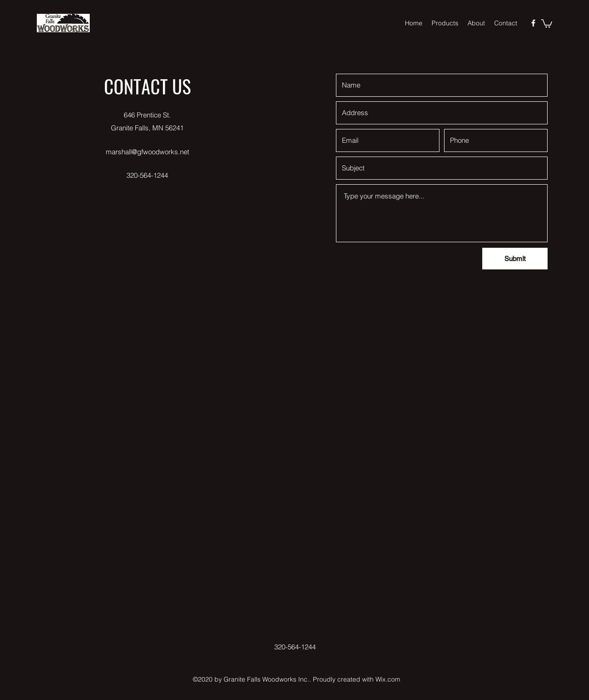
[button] (547, 23)
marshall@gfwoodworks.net (147, 152)
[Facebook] (533, 23)
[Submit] (515, 259)
